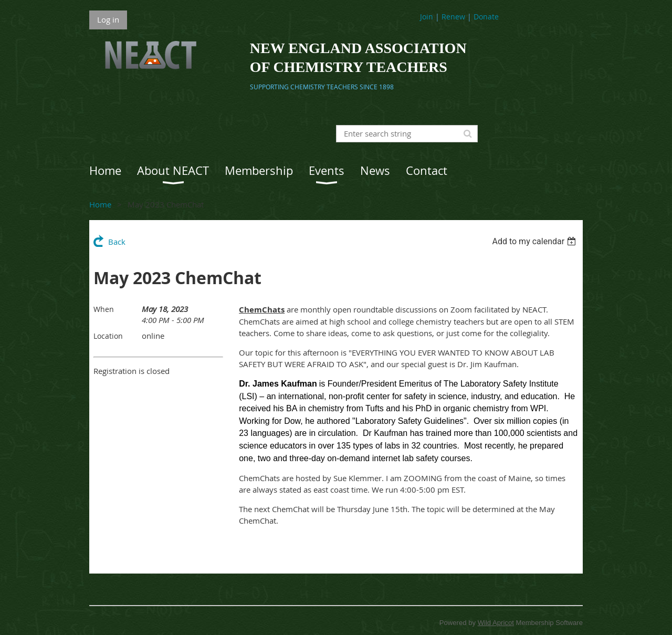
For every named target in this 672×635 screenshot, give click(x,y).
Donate (486, 17)
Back (117, 242)
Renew (453, 17)
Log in (108, 19)
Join (427, 17)
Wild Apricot (496, 623)
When (104, 309)
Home (100, 204)
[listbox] (535, 241)
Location (108, 336)
